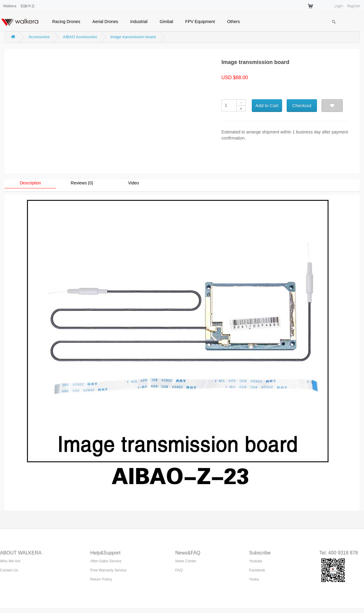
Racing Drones (66, 22)
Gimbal (166, 22)
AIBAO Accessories (80, 37)
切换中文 (28, 6)
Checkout (302, 105)
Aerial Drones (105, 22)
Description (30, 183)
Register (354, 6)
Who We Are (10, 561)
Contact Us (9, 570)
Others (234, 22)
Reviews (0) (82, 183)
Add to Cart (267, 105)
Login (339, 6)
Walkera (10, 6)
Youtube (256, 561)
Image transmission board (133, 37)
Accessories (39, 37)
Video (133, 183)
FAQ (179, 570)
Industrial (139, 22)
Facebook (257, 570)
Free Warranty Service (109, 570)
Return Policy (101, 579)
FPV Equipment (200, 22)
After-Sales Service (106, 561)
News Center (186, 561)
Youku (254, 579)
